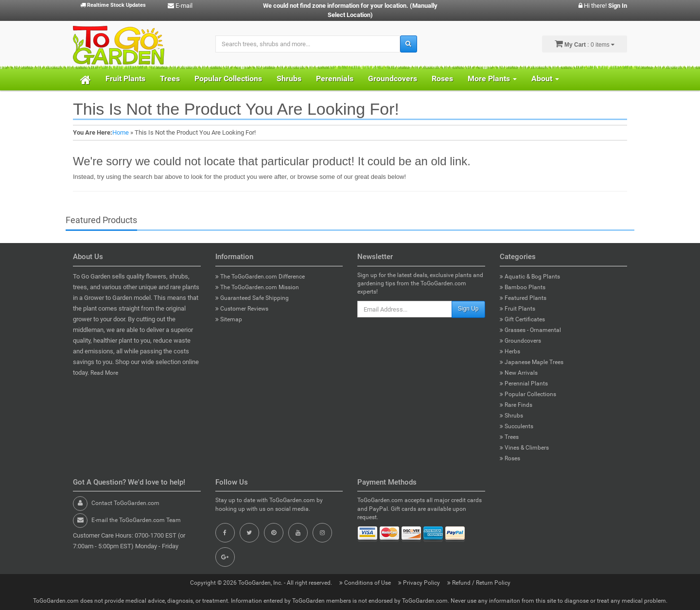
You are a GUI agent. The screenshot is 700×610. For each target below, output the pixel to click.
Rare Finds (516, 405)
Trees (170, 78)
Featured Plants (523, 298)
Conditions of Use (366, 583)
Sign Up (468, 309)
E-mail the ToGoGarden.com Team (136, 520)
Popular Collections (228, 78)
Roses (442, 78)
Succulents (516, 426)
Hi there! (603, 6)
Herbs (510, 351)
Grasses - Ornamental (530, 330)
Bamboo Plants (523, 287)
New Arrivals (519, 373)
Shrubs (289, 78)
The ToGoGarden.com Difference (260, 277)
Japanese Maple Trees (532, 362)
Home (121, 132)
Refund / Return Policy (479, 583)
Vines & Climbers (524, 448)
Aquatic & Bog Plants (530, 277)
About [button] (545, 78)
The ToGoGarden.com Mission (257, 287)
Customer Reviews (242, 309)
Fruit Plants (125, 78)
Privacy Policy (420, 583)
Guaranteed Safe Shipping (252, 298)
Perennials (335, 78)
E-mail (180, 6)
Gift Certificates (522, 319)
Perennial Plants (524, 383)
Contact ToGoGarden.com (125, 503)
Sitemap (229, 319)
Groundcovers (393, 78)
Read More (104, 373)
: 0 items (585, 44)
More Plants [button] (492, 78)
